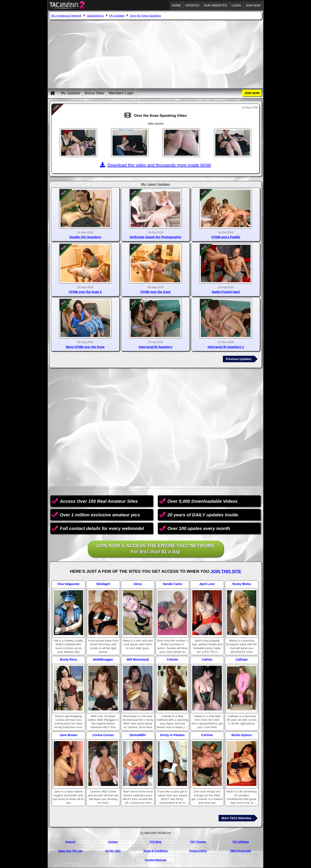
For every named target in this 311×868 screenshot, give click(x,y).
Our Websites (215, 5)
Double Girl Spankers (85, 237)
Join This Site (226, 571)
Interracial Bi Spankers (155, 347)
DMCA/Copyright (241, 851)
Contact (113, 842)
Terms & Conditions (155, 851)
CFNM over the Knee (156, 292)
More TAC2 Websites (236, 818)
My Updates (71, 93)
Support (70, 842)
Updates (192, 5)
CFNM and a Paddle (226, 237)
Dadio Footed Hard (226, 292)
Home (176, 5)
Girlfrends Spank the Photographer (155, 237)
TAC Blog (155, 842)
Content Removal (156, 860)
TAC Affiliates (241, 842)
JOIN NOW (253, 5)
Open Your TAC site (70, 851)
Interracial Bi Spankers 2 (226, 347)
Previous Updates (239, 359)
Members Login (121, 93)
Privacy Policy (198, 851)
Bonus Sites (95, 93)
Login (236, 5)
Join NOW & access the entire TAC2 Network (156, 549)
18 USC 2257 (113, 851)
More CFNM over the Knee (85, 347)
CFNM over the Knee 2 (85, 292)
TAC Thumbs (198, 842)
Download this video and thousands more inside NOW (155, 165)
